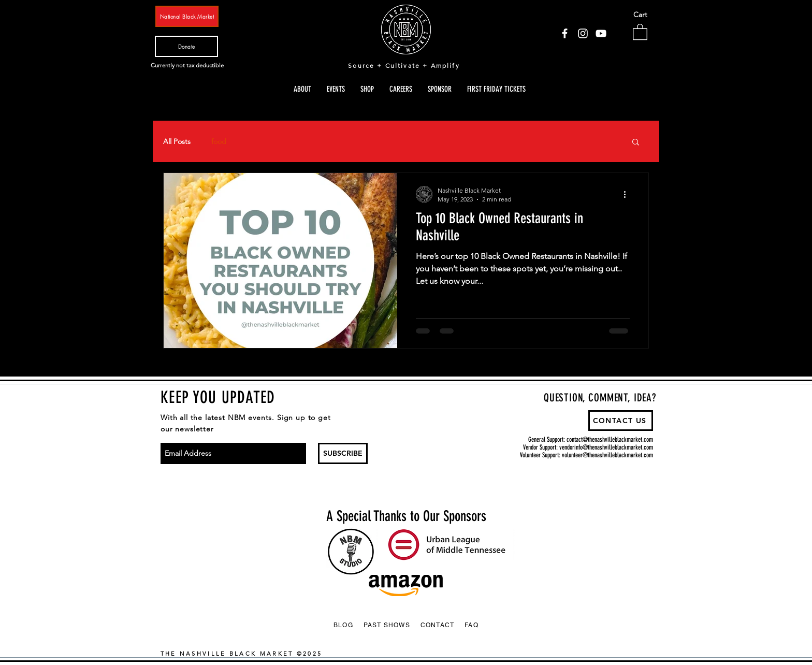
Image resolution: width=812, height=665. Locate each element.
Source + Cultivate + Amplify (404, 66)
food (219, 141)
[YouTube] (601, 33)
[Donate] (186, 46)
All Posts (177, 141)
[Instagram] (583, 33)
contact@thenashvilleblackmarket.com (610, 439)
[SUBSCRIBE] (343, 453)
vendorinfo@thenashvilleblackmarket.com (606, 447)
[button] (640, 31)
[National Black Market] (187, 16)
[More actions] (628, 194)
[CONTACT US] (621, 421)
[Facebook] (565, 33)
